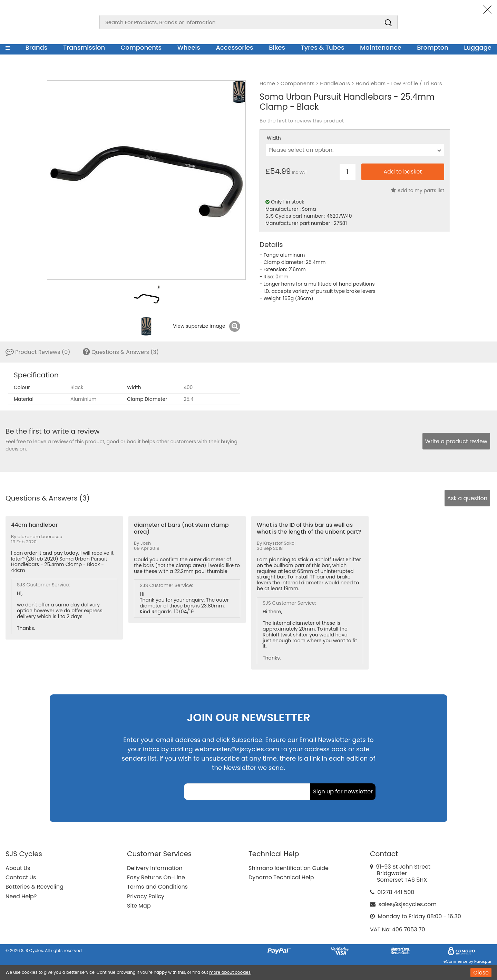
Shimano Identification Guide (289, 868)
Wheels (189, 47)
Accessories (234, 47)
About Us (18, 868)
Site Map (139, 906)
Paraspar (483, 961)
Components (141, 47)
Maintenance (381, 47)
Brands (36, 47)
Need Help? (21, 896)
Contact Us (21, 877)
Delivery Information (155, 868)
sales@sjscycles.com (407, 904)
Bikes (277, 47)
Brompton (433, 47)
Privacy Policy (146, 896)
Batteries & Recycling (35, 887)
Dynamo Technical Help (281, 877)
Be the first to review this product (302, 121)
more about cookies (230, 972)
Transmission (84, 47)
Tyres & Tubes (323, 47)
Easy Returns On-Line (156, 877)
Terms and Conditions (157, 887)
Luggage (478, 47)
